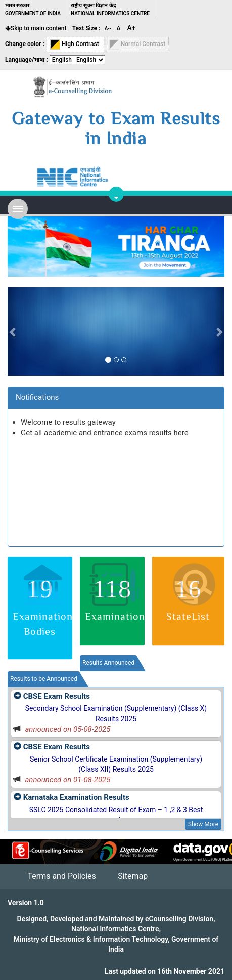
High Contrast (75, 44)
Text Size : (86, 28)
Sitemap (133, 876)
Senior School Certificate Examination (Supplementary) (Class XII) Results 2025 (116, 764)
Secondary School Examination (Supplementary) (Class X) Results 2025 (116, 714)
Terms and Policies (61, 876)
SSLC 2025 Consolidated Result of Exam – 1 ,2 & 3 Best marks (116, 815)
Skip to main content (36, 28)
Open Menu (18, 209)
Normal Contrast (137, 44)
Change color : (25, 44)
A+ (132, 28)
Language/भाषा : (27, 60)
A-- (109, 29)
